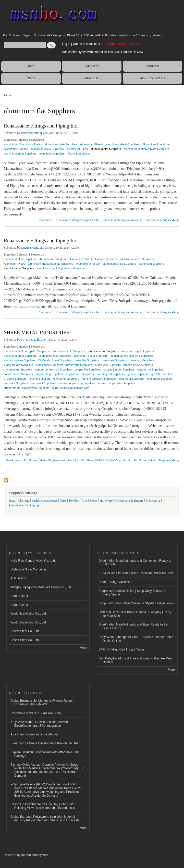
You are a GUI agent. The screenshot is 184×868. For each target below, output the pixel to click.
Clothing (24, 501)
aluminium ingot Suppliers (20, 154)
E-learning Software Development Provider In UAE (45, 743)
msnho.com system (35, 855)
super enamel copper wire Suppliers (27, 388)
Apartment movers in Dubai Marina (34, 734)
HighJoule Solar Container (28, 569)
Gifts (63, 501)
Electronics (153, 501)
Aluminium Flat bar (88, 264)
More (83, 648)
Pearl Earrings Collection (116, 582)
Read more (45, 219)
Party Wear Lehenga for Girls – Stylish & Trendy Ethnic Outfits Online (136, 639)
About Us (92, 78)
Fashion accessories (45, 501)
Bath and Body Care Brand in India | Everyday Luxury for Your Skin (135, 614)
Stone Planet (19, 596)
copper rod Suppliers (150, 369)
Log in (66, 44)
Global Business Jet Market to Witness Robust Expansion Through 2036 (42, 703)
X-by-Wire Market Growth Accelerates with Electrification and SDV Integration (39, 724)
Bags (13, 501)
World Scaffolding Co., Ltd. (29, 614)
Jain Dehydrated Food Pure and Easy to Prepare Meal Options (136, 660)
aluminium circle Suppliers (119, 264)
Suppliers (92, 66)
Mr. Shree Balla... (32, 340)
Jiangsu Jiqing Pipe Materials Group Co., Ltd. (41, 587)
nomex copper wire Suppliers (117, 383)
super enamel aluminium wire (71, 388)
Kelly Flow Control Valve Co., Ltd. (33, 561)
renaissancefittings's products (122, 220)
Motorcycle (122, 501)
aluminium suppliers (52, 154)
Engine (139, 501)
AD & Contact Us (152, 78)
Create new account (87, 44)
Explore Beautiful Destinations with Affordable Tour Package (45, 754)
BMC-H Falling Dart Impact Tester (122, 649)
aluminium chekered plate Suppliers (146, 149)
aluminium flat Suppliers (106, 149)
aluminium (79, 268)
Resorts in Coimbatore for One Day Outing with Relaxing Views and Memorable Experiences (43, 806)
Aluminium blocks (78, 154)
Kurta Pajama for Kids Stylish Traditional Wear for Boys (136, 573)
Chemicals (16, 505)
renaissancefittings (32, 133)
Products (152, 66)
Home (31, 66)
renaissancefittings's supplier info (77, 220)
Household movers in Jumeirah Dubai (36, 713)
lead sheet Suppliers (159, 379)
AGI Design (18, 578)
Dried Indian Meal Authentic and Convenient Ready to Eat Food (135, 563)
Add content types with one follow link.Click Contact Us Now (103, 52)
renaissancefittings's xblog (162, 220)
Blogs (31, 78)
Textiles (74, 501)
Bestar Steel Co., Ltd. (25, 631)
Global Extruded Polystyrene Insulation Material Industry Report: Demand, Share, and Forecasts (45, 819)
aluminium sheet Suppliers (123, 144)
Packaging (32, 505)
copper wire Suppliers (80, 374)
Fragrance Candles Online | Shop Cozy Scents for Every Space (133, 593)
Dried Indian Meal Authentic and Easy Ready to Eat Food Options (133, 626)
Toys (84, 501)
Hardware (106, 501)
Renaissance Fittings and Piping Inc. (41, 126)
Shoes (94, 501)
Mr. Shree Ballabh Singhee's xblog (156, 460)
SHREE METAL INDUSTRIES (37, 333)
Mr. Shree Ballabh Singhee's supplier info (51, 460)
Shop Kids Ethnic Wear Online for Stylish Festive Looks (136, 603)
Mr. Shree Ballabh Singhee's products (106, 460)
